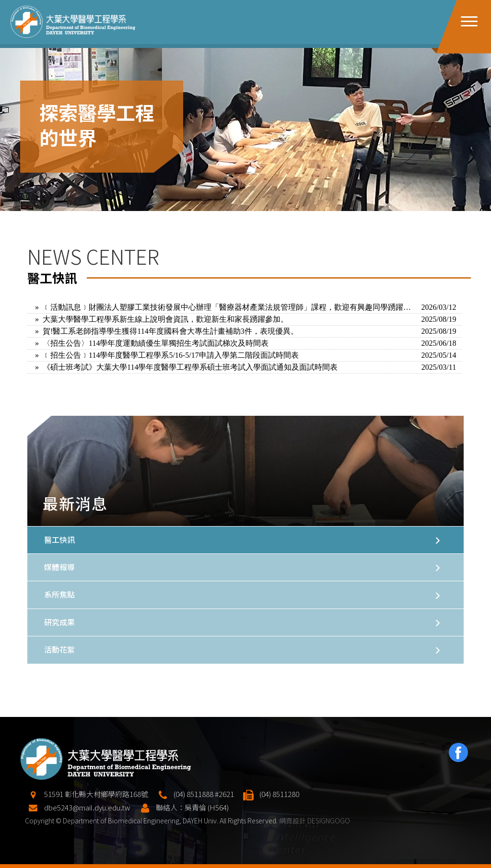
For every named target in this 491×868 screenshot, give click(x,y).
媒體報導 (59, 567)
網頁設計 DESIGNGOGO (315, 849)
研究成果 (59, 622)
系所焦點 (59, 594)
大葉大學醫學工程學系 (73, 22)
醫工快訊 (59, 540)
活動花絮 (59, 649)
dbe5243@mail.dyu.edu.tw (87, 836)
